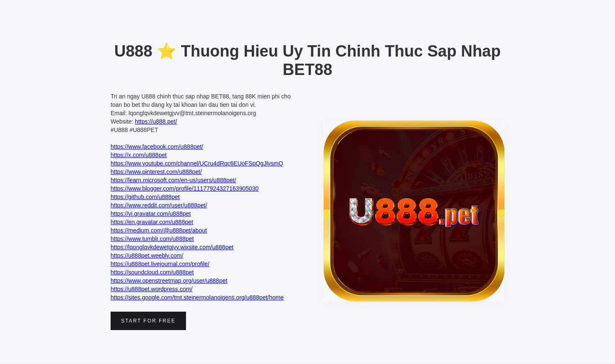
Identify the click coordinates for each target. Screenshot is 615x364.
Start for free (148, 321)
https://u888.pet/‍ (156, 121)
